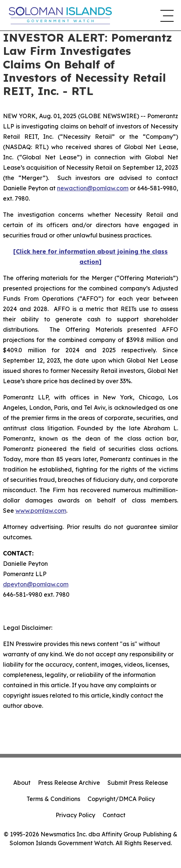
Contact (114, 815)
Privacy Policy (75, 815)
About (22, 783)
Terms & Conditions (53, 799)
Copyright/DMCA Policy (121, 799)
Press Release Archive (69, 783)
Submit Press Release (138, 783)
